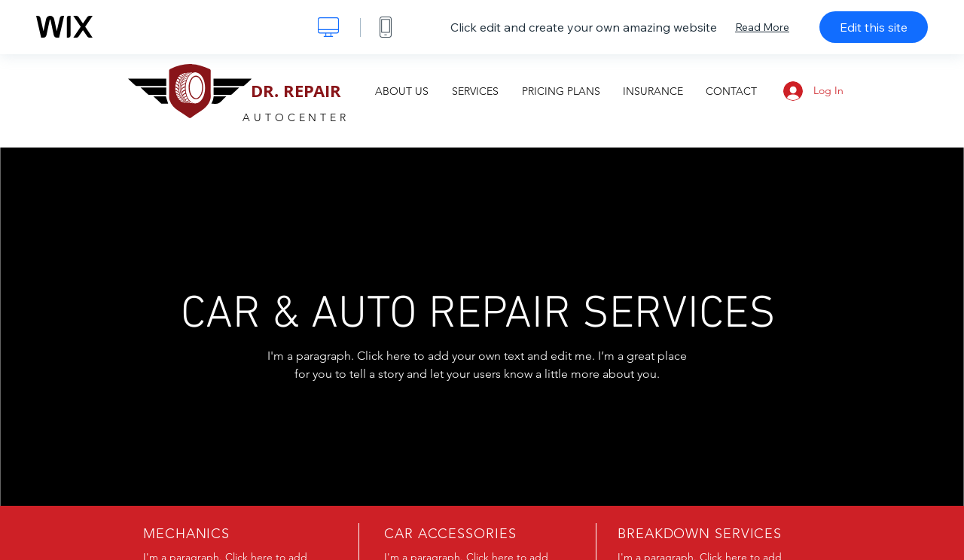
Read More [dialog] (762, 27)
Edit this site (874, 27)
